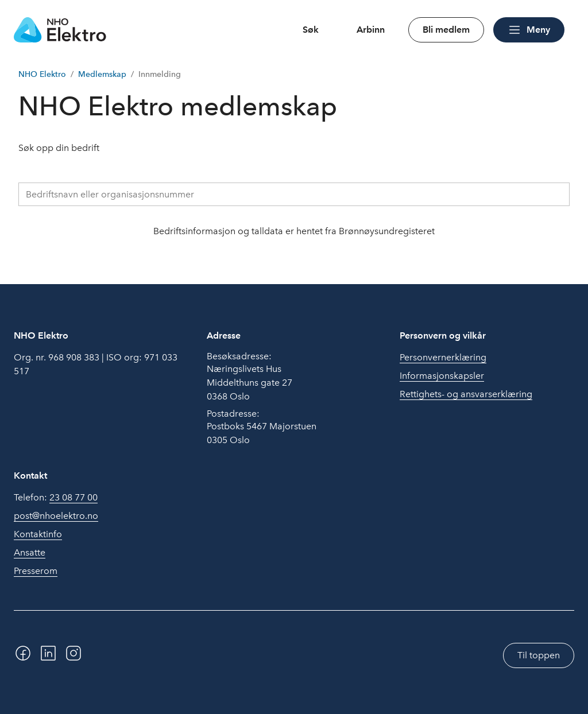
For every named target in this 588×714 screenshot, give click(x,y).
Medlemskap (102, 74)
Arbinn (371, 30)
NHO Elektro (42, 74)
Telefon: (56, 498)
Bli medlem (446, 30)
